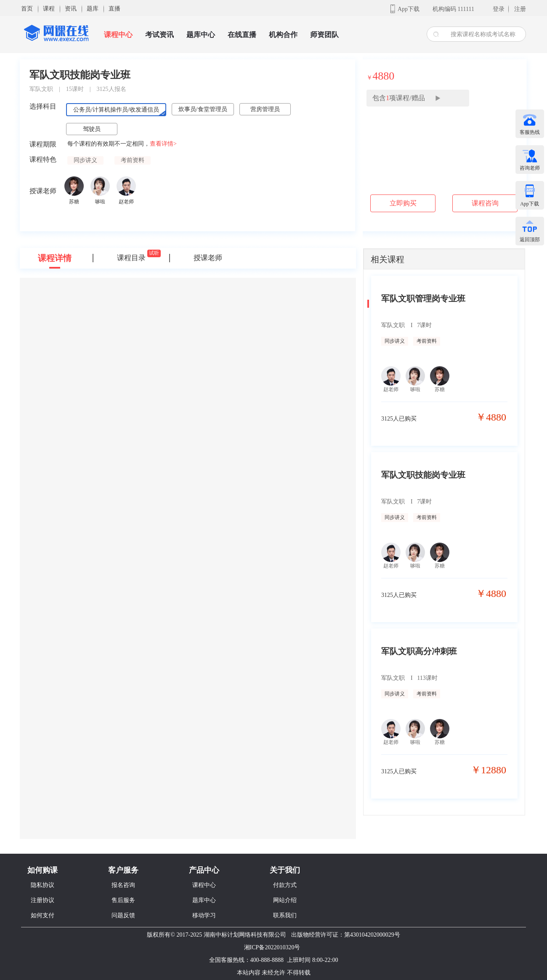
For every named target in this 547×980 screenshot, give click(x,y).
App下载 (409, 9)
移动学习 (204, 915)
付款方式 (285, 885)
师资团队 (324, 35)
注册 (520, 9)
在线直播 (242, 35)
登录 (499, 9)
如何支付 (42, 915)
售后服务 (123, 900)
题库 (93, 9)
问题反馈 (123, 915)
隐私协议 (42, 885)
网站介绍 (285, 900)
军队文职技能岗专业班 (423, 475)
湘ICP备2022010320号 (272, 947)
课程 (49, 9)
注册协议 (42, 900)
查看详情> (163, 144)
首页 (27, 9)
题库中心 (201, 35)
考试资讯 (159, 35)
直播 (114, 9)
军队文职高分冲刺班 (419, 651)
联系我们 (285, 915)
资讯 (71, 9)
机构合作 (283, 35)
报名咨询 (123, 885)
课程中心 (118, 35)
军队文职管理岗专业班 (423, 298)
